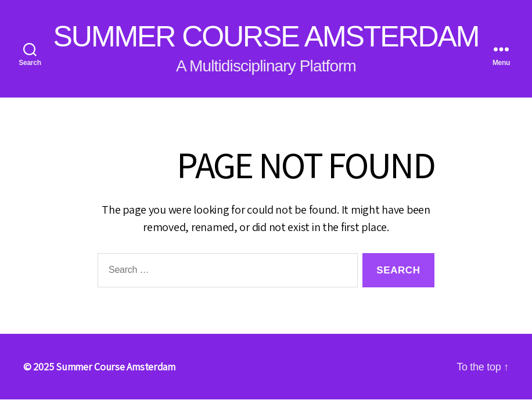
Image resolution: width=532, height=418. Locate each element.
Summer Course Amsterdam (266, 37)
